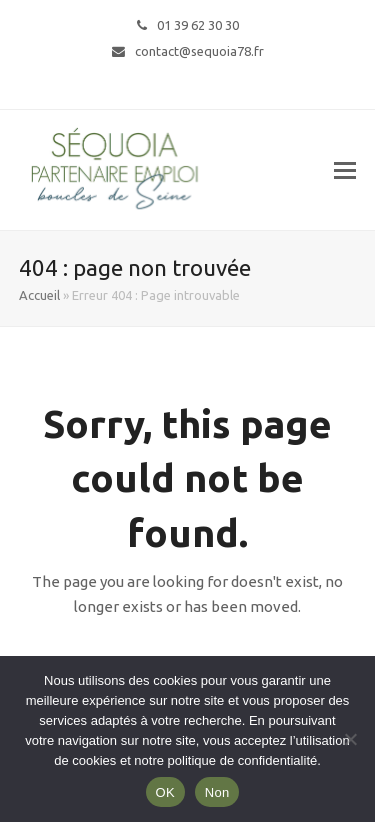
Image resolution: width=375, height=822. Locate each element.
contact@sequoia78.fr (199, 51)
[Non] (350, 739)
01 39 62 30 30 (198, 25)
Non (217, 792)
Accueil (39, 295)
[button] (345, 170)
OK (165, 792)
